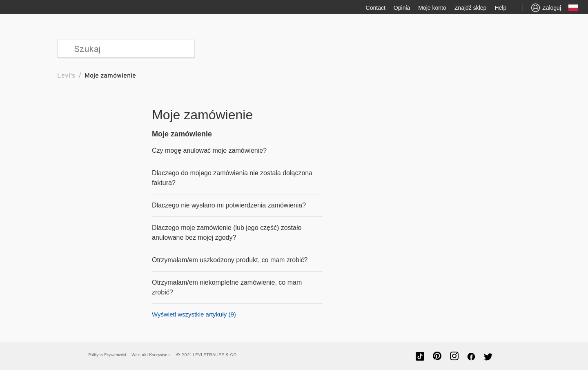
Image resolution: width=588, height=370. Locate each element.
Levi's (66, 76)
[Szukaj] (126, 49)
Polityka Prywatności (107, 355)
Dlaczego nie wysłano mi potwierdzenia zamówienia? (229, 205)
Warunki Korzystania (151, 355)
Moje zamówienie (182, 134)
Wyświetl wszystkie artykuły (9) (194, 314)
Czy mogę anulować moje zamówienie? (209, 150)
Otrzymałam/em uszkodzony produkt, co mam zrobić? (230, 260)
